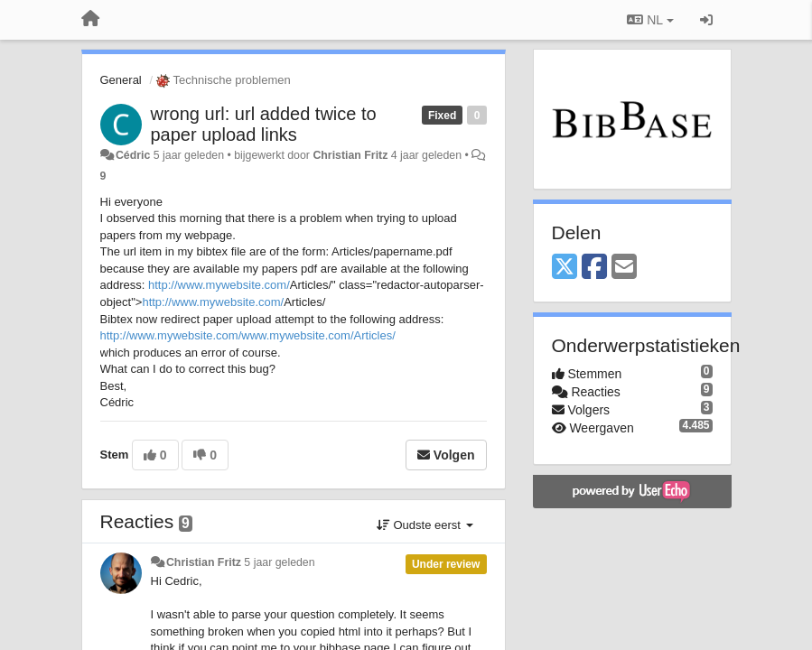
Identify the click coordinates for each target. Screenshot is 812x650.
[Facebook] (594, 268)
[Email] (624, 268)
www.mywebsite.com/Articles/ (318, 335)
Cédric (133, 155)
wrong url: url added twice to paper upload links (264, 124)
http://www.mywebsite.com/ (219, 285)
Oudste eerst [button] (425, 525)
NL (650, 20)
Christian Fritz (350, 155)
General (121, 80)
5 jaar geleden (279, 562)
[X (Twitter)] (565, 268)
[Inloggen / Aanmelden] (706, 20)
